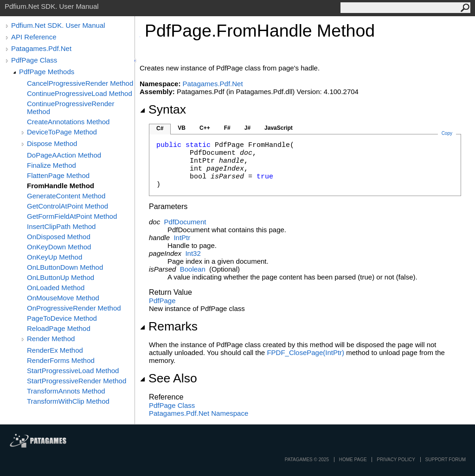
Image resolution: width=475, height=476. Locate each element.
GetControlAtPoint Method (67, 206)
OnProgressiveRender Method (74, 308)
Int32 (193, 253)
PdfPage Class (34, 60)
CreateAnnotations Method (68, 122)
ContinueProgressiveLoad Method (80, 93)
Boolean (193, 269)
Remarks (169, 326)
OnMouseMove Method (63, 298)
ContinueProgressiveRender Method (71, 108)
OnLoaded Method (56, 288)
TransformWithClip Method (68, 401)
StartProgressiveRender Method (77, 381)
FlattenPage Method (58, 175)
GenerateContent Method (66, 196)
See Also (168, 378)
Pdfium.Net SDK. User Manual (58, 25)
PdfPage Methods (47, 72)
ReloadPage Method (59, 328)
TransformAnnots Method (66, 391)
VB (182, 128)
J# (247, 128)
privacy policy (396, 460)
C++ (205, 128)
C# (160, 128)
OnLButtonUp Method (61, 277)
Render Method (51, 339)
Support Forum (446, 460)
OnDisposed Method (59, 237)
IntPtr (182, 238)
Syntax (163, 109)
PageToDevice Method (62, 318)
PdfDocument (185, 222)
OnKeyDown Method (59, 247)
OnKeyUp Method (55, 257)
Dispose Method (52, 143)
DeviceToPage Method (62, 132)
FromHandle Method (61, 186)
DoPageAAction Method (64, 155)
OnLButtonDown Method (65, 267)
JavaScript (279, 128)
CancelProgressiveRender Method (80, 83)
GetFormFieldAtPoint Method (72, 216)
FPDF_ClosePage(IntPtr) (305, 352)
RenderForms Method (61, 360)
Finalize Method (51, 165)
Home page (353, 460)
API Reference (34, 37)
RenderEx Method (55, 350)
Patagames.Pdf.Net (41, 48)
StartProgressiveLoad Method (73, 371)
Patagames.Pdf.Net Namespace (199, 413)
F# (227, 128)
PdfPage (162, 301)
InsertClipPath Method (61, 226)
